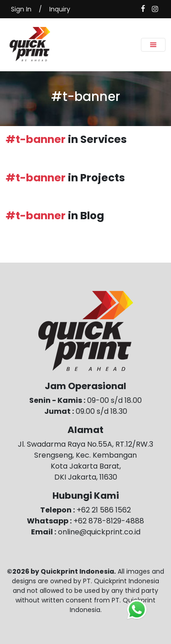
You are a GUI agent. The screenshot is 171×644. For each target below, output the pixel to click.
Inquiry (60, 9)
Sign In (21, 9)
